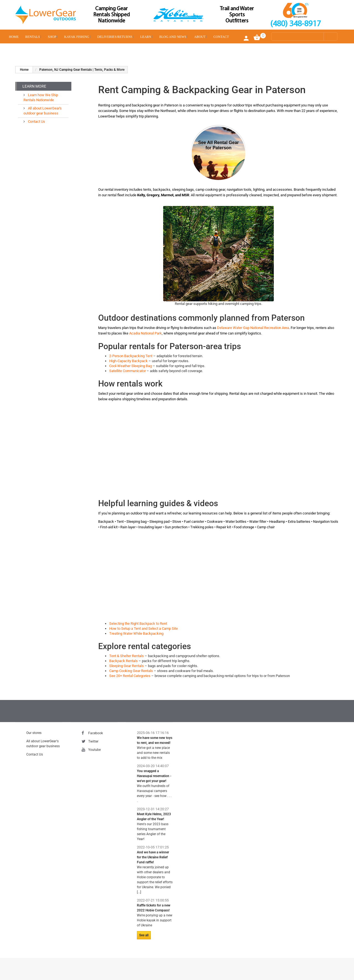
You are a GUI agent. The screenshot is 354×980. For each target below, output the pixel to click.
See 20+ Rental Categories (130, 676)
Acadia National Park (145, 333)
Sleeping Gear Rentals (127, 666)
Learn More (34, 86)
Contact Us (36, 121)
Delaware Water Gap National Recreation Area (253, 328)
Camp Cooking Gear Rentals (131, 671)
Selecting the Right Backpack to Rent (138, 624)
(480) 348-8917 (296, 24)
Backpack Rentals (123, 661)
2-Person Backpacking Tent (131, 356)
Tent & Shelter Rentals (127, 656)
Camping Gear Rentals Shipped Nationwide (111, 15)
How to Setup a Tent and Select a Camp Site (144, 628)
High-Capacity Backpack (128, 361)
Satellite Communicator (127, 371)
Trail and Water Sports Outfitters (237, 15)
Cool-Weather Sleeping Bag (131, 366)
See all (144, 935)
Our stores (34, 733)
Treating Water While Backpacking (136, 633)
